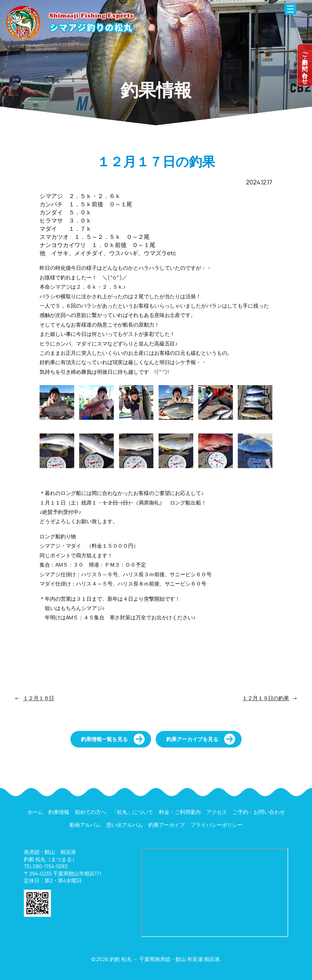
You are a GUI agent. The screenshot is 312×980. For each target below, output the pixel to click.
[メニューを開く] (290, 9)
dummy (305, 65)
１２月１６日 (39, 698)
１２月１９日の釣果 (266, 698)
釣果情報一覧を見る (104, 739)
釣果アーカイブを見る (192, 739)
